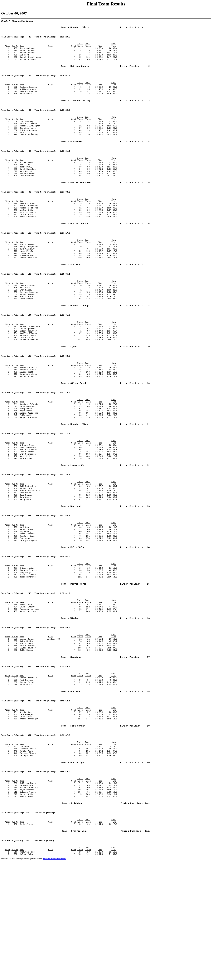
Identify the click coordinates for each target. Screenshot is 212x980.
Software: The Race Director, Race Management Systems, (22, 978)
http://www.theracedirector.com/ (54, 978)
